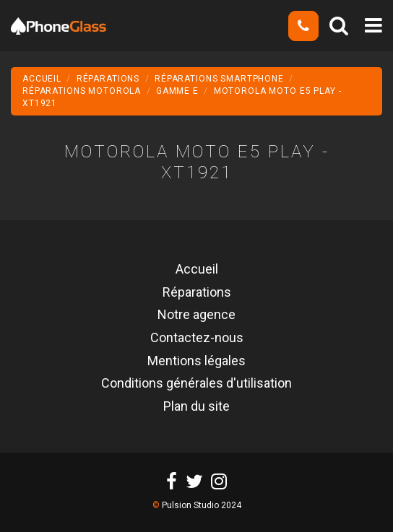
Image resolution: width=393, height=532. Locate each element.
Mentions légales (196, 362)
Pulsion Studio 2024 (202, 505)
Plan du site (196, 407)
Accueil (197, 270)
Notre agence (196, 315)
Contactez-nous (197, 339)
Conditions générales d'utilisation (196, 384)
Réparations (197, 293)
